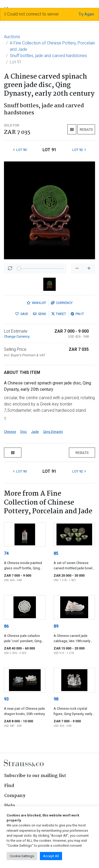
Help (10, 806)
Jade (35, 432)
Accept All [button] (51, 856)
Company (15, 796)
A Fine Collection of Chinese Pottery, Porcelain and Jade (52, 46)
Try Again (86, 14)
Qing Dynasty (53, 432)
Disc (24, 432)
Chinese (10, 432)
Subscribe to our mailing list (35, 776)
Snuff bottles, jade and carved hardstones (48, 56)
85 (56, 553)
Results (86, 130)
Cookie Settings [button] (22, 856)
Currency (62, 303)
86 (6, 626)
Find (9, 786)
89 (56, 626)
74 (6, 553)
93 (6, 699)
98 (56, 699)
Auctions (12, 37)
